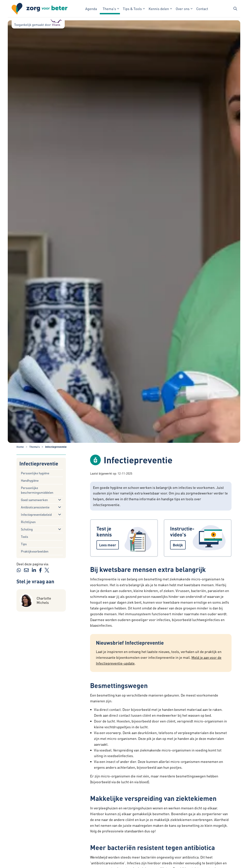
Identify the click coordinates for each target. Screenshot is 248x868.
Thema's (109, 9)
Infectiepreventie (39, 464)
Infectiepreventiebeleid (36, 515)
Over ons (183, 9)
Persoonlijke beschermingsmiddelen (37, 490)
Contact (202, 9)
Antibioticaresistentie (35, 507)
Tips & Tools (132, 9)
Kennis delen (159, 9)
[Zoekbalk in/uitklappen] (235, 9)
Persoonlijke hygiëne (35, 473)
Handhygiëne (30, 480)
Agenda (91, 9)
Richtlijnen (28, 522)
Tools (25, 537)
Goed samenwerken (34, 500)
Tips (24, 544)
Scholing (27, 529)
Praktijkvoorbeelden (35, 551)
